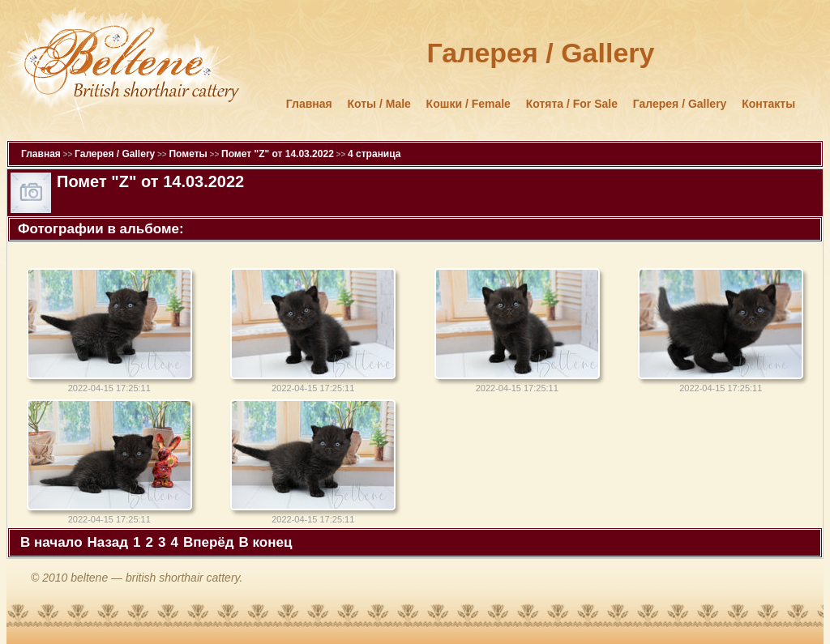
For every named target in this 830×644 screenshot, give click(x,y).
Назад (108, 542)
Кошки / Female (468, 104)
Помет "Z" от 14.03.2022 (278, 154)
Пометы (188, 154)
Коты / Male (379, 104)
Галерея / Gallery (680, 104)
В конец (266, 542)
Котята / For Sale (572, 104)
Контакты (768, 104)
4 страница (374, 154)
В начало (51, 542)
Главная (309, 104)
